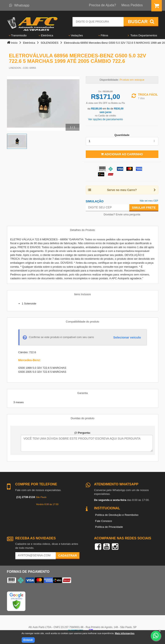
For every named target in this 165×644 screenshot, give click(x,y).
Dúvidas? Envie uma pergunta (122, 214)
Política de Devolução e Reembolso (117, 515)
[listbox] (122, 141)
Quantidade (122, 135)
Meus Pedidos (132, 5)
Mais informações (125, 633)
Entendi (28, 640)
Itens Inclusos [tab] (83, 294)
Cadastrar (68, 556)
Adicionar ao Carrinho (122, 154)
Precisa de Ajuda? (102, 5)
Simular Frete (144, 208)
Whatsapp (19, 5)
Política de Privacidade (109, 527)
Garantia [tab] (83, 393)
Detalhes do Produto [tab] (82, 230)
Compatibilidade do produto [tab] (82, 322)
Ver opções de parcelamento (106, 119)
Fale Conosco (104, 521)
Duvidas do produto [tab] (82, 418)
